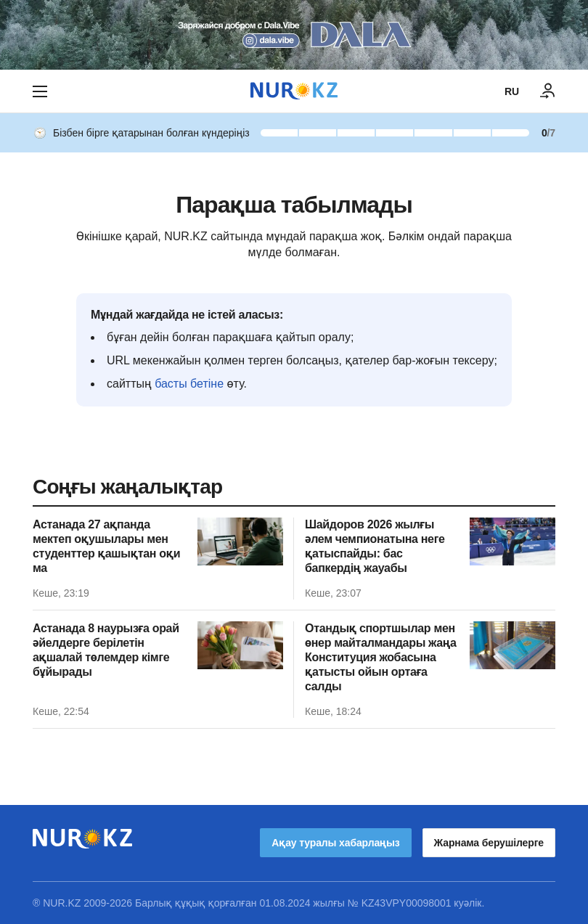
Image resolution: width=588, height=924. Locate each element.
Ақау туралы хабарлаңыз (335, 843)
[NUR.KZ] (294, 91)
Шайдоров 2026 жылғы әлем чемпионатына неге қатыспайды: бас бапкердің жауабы (375, 546)
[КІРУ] (548, 91)
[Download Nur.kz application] (294, 35)
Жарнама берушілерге (489, 843)
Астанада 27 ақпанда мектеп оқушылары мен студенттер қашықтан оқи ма (106, 546)
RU (512, 91)
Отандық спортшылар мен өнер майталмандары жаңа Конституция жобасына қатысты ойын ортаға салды (381, 657)
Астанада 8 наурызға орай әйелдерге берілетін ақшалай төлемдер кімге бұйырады (106, 650)
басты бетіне (189, 384)
